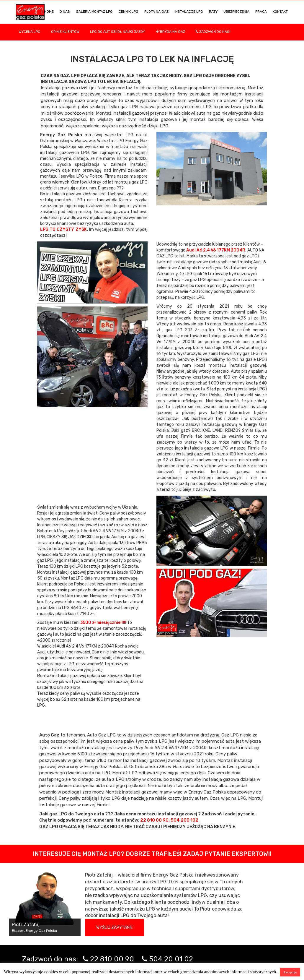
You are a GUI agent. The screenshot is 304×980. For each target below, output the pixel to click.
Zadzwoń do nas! (213, 32)
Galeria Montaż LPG (94, 12)
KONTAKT (280, 12)
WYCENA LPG (30, 32)
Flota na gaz (156, 12)
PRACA (261, 12)
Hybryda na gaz (170, 32)
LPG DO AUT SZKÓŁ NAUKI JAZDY (117, 32)
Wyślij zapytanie (115, 928)
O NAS (65, 12)
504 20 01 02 (171, 959)
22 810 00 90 (112, 959)
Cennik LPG (129, 12)
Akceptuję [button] (290, 972)
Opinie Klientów (65, 32)
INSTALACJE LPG (189, 12)
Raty (213, 12)
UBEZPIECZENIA (236, 12)
